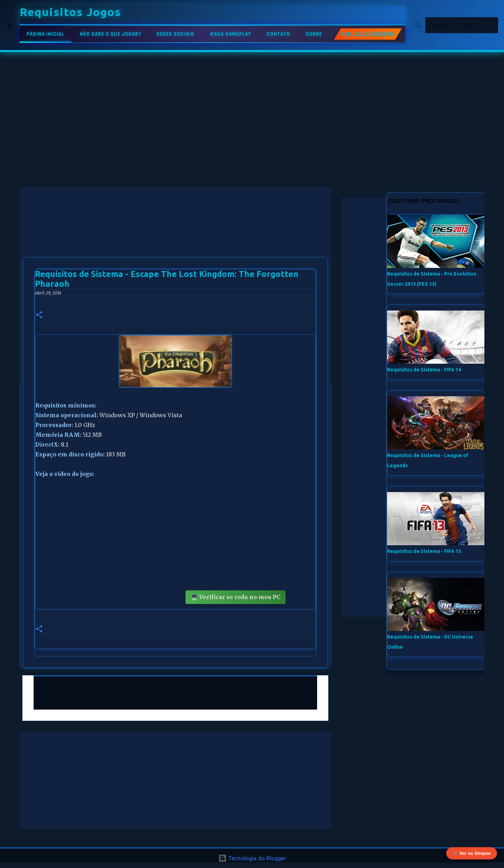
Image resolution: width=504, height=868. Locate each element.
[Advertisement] (175, 236)
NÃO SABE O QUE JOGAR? (110, 34)
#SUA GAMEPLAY (230, 34)
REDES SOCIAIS (175, 34)
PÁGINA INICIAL (45, 34)
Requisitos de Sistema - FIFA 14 (424, 370)
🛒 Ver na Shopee (472, 853)
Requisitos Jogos (70, 12)
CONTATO (278, 34)
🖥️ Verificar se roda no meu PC (236, 597)
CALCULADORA (368, 34)
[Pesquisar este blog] (462, 25)
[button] (39, 315)
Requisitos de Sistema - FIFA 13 (424, 551)
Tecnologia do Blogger (252, 858)
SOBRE (314, 34)
